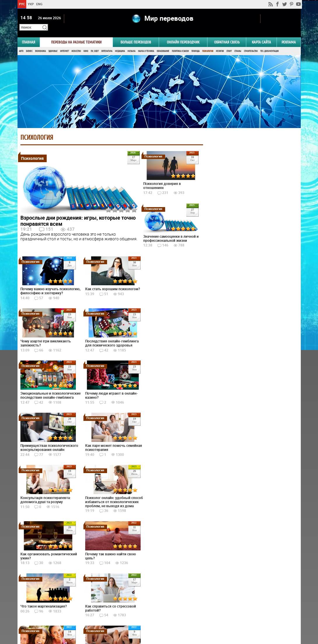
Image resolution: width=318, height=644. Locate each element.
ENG (39, 4)
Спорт (229, 43)
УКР (30, 4)
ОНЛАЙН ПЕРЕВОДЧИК (183, 34)
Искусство (76, 43)
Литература (107, 43)
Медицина (120, 43)
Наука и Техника (146, 43)
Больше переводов (136, 34)
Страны (238, 43)
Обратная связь (227, 34)
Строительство (251, 43)
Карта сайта (261, 34)
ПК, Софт (95, 43)
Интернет (64, 43)
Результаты (251, 299)
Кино (86, 43)
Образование (163, 43)
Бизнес (29, 43)
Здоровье (53, 43)
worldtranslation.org (243, 614)
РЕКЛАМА (289, 34)
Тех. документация (269, 43)
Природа (195, 43)
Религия (220, 43)
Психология (208, 43)
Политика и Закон (180, 43)
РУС (22, 4)
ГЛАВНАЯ (29, 34)
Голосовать (251, 289)
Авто (21, 43)
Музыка (131, 43)
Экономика (40, 43)
